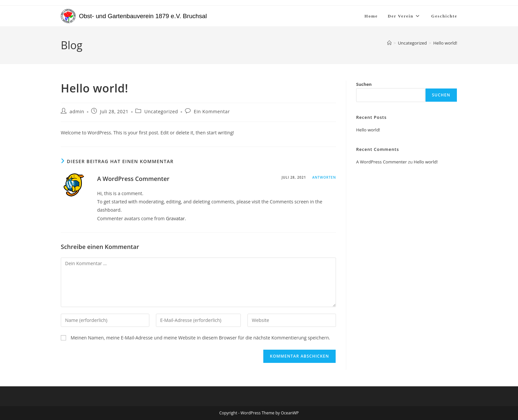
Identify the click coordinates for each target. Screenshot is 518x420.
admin (77, 111)
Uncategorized (161, 111)
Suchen (364, 84)
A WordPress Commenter (133, 179)
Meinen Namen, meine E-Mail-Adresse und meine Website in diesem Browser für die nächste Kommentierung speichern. (201, 338)
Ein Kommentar (212, 111)
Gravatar (175, 218)
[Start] (389, 43)
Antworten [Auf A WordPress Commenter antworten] (324, 177)
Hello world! (445, 43)
